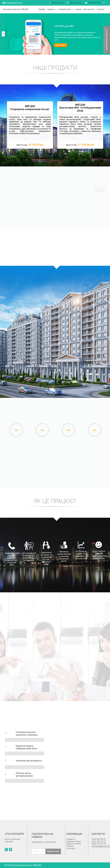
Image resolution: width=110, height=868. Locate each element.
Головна (42, 9)
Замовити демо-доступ (107, 40)
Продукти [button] (52, 9)
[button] (5, 34)
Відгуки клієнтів (74, 844)
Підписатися (53, 851)
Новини (78, 9)
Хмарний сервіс (74, 841)
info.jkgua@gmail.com (13, 3)
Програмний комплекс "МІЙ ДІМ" (16, 9)
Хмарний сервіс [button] (66, 9)
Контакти (101, 9)
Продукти (71, 839)
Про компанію (89, 9)
